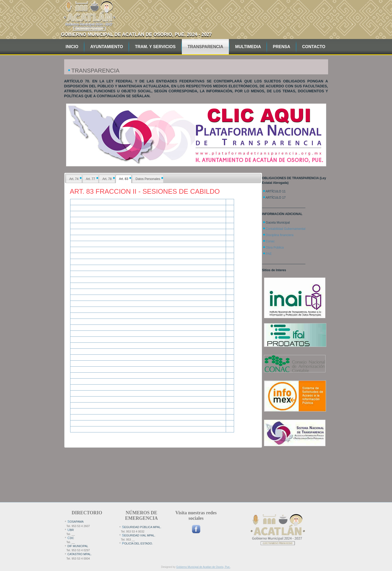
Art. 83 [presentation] (124, 179)
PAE (269, 254)
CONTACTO (314, 47)
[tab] (74, 179)
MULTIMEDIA (248, 47)
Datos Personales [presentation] (148, 179)
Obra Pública (275, 248)
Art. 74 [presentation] (74, 179)
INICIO (72, 47)
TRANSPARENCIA (205, 47)
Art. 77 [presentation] (91, 179)
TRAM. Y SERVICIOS (155, 47)
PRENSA (281, 47)
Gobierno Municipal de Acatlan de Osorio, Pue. (203, 567)
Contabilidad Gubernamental (286, 229)
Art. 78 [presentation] (107, 179)
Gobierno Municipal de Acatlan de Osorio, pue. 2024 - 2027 (136, 34)
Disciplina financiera (280, 235)
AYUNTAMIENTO (107, 47)
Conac (270, 241)
